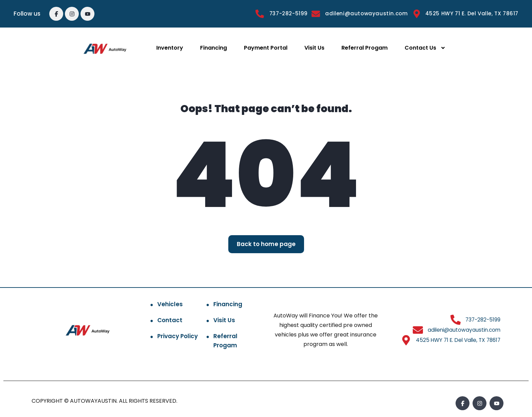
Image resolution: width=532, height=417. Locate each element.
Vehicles (170, 304)
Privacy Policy (178, 336)
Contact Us (420, 48)
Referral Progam (365, 48)
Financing (214, 48)
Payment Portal (266, 48)
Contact (170, 320)
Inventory (170, 48)
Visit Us (314, 48)
